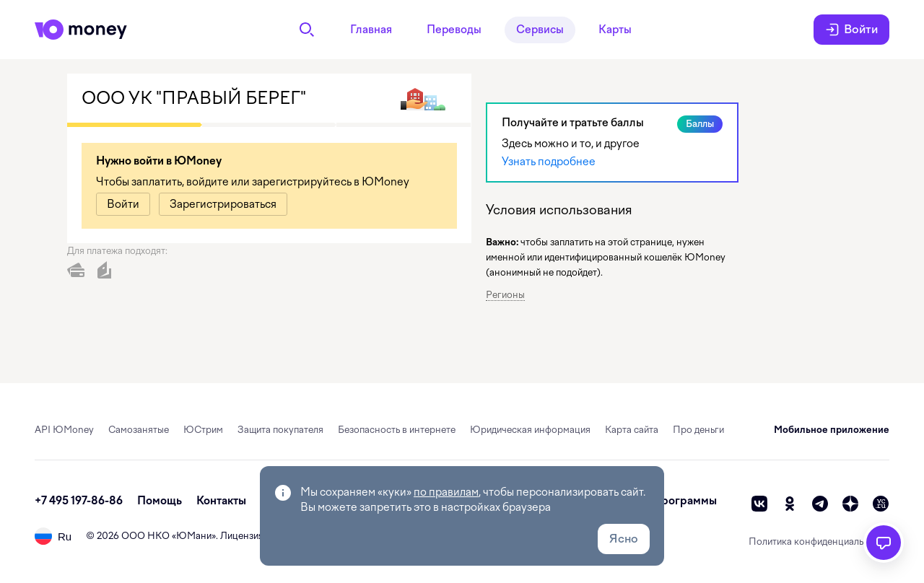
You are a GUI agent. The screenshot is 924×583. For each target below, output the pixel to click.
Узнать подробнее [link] (549, 162)
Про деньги (698, 430)
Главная (371, 30)
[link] (123, 204)
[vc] (881, 504)
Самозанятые (139, 430)
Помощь (160, 501)
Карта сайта (632, 430)
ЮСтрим (203, 430)
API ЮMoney (64, 430)
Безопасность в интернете (397, 430)
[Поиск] (307, 30)
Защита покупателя (280, 430)
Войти (851, 30)
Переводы (454, 30)
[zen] (850, 504)
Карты (615, 30)
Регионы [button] (505, 295)
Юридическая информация (530, 430)
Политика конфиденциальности (819, 542)
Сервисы (540, 30)
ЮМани (194, 536)
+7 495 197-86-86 (79, 501)
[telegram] (820, 504)
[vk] (759, 504)
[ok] (790, 504)
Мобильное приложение (832, 430)
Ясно (624, 539)
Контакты (221, 501)
